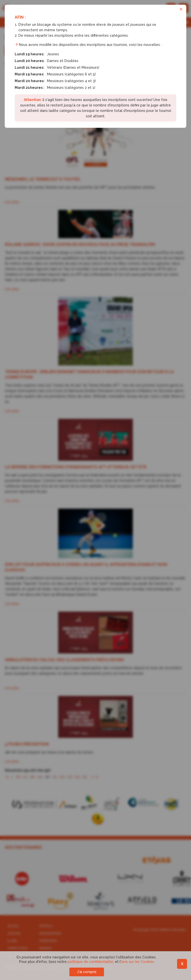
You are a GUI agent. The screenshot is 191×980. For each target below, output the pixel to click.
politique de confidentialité (90, 962)
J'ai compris (87, 972)
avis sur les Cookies (138, 962)
